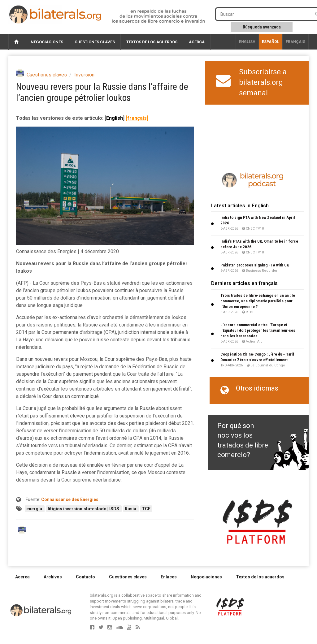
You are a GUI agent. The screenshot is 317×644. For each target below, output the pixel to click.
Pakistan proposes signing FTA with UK (255, 265)
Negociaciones (47, 42)
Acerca (197, 42)
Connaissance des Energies (70, 499)
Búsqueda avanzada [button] (262, 27)
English (247, 42)
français (295, 42)
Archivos (53, 577)
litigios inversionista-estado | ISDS (84, 509)
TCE (146, 509)
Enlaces (169, 577)
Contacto (85, 577)
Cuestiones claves (95, 42)
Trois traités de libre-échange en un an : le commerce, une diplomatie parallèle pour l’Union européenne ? (258, 301)
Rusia (131, 509)
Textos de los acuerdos (152, 42)
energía (35, 509)
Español (271, 42)
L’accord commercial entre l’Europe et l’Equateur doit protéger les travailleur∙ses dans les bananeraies (258, 330)
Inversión (84, 75)
